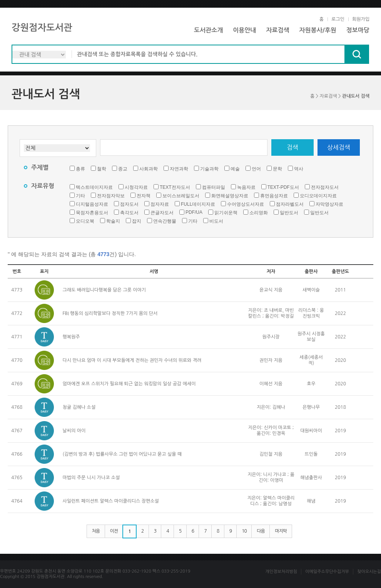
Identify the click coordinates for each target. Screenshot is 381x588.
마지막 (281, 531)
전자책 (144, 196)
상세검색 (339, 147)
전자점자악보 (111, 196)
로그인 (338, 19)
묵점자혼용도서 (92, 213)
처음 (96, 531)
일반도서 (289, 213)
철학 (102, 169)
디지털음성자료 (92, 204)
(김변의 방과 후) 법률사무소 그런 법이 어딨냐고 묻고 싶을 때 (122, 454)
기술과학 (209, 169)
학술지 (113, 221)
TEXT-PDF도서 (283, 187)
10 (244, 531)
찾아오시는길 (369, 572)
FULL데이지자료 (198, 204)
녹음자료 (246, 187)
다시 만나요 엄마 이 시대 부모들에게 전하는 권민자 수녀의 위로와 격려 (132, 360)
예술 (235, 169)
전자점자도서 (325, 187)
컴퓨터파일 (214, 187)
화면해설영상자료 (230, 196)
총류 (80, 169)
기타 (80, 196)
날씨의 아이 (74, 431)
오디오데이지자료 (318, 196)
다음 (261, 531)
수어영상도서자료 (246, 204)
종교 (123, 169)
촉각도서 (129, 213)
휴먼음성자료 (274, 196)
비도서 (216, 221)
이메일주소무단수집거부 (327, 572)
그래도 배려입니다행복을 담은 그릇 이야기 (104, 290)
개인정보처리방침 (281, 572)
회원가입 (361, 19)
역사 (299, 169)
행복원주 (71, 337)
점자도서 (129, 204)
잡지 (137, 221)
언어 (256, 169)
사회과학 (149, 169)
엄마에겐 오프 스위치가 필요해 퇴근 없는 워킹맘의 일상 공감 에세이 (129, 384)
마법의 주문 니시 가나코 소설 (91, 478)
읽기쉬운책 (226, 213)
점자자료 (160, 204)
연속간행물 (165, 221)
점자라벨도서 (290, 204)
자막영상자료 (329, 204)
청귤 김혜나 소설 (79, 407)
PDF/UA (194, 212)
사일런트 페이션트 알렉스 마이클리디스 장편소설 (111, 501)
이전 (114, 531)
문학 (277, 169)
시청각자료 (136, 187)
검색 (292, 147)
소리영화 (259, 213)
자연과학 (179, 169)
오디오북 (85, 221)
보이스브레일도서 (181, 196)
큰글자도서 (162, 213)
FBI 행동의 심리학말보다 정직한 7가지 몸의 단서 (110, 313)
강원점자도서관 (42, 28)
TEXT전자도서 (175, 187)
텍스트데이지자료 (94, 187)
